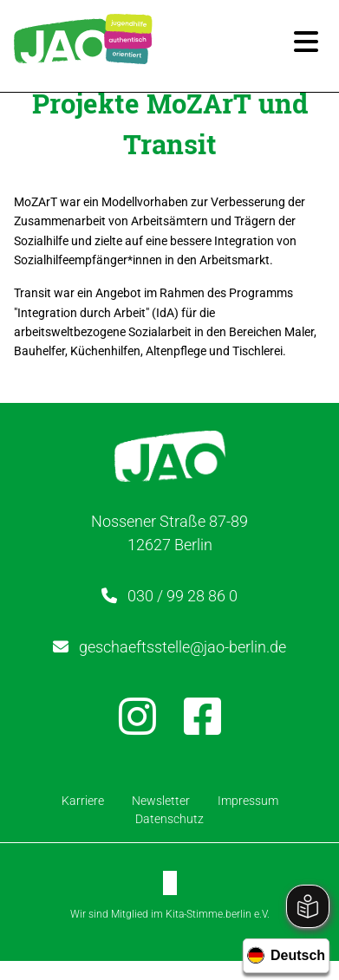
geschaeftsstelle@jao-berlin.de (183, 647)
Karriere (83, 801)
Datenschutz (169, 819)
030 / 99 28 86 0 (183, 596)
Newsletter (161, 801)
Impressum (248, 801)
